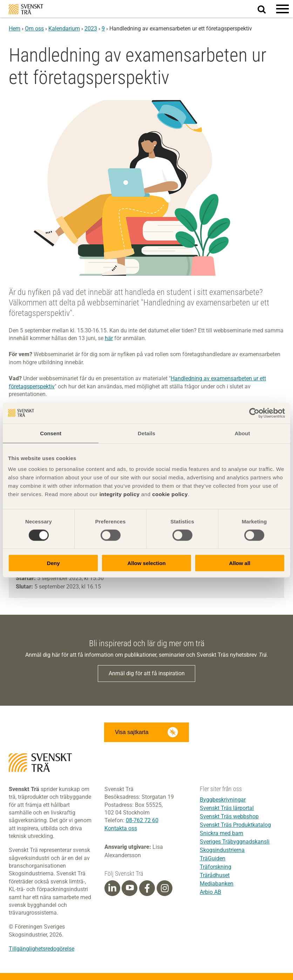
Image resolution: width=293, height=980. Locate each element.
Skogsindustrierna (222, 850)
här (109, 338)
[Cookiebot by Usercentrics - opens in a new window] (254, 413)
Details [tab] (146, 433)
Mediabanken (217, 884)
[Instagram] (165, 888)
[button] (282, 9)
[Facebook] (147, 888)
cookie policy (170, 494)
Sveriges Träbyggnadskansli (235, 842)
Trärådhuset (215, 875)
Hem (15, 29)
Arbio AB (210, 892)
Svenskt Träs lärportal (227, 808)
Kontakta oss (121, 828)
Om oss (34, 29)
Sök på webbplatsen (266, 9)
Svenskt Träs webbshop (229, 816)
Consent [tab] (51, 433)
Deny (53, 563)
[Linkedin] (112, 888)
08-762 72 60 (142, 820)
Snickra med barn (222, 833)
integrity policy (120, 494)
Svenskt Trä (26, 9)
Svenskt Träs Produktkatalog (235, 825)
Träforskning (216, 867)
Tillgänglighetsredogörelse (42, 949)
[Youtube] (130, 888)
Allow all (240, 563)
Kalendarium (64, 29)
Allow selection (146, 563)
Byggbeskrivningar (223, 800)
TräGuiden (213, 858)
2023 (91, 29)
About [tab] (242, 433)
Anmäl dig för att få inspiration (147, 673)
